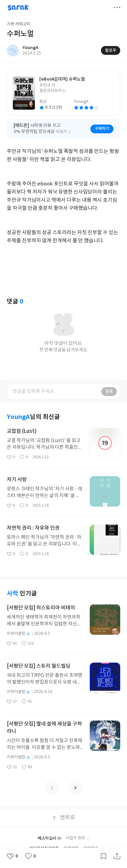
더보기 (117, 7)
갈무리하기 (103, 856)
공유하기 (117, 856)
